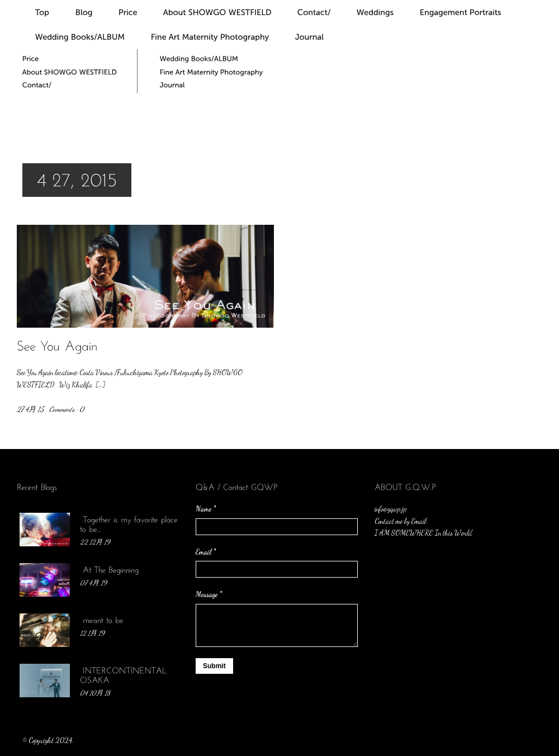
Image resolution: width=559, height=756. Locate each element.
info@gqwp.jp (390, 509)
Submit (214, 666)
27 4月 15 (30, 409)
